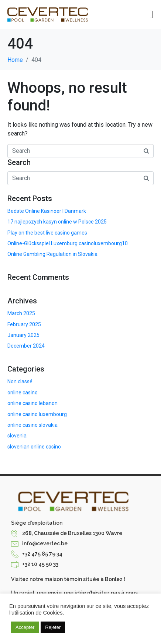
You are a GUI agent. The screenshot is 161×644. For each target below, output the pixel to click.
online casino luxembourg (37, 414)
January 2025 (23, 335)
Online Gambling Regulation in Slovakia (52, 254)
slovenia (17, 436)
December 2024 (26, 346)
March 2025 (21, 313)
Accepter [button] (25, 627)
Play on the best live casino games (47, 233)
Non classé (20, 381)
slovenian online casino (34, 447)
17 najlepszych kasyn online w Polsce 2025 (57, 222)
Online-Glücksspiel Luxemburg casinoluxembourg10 (68, 243)
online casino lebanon (32, 403)
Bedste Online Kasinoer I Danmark (47, 211)
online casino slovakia (32, 425)
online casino (23, 393)
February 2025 (24, 324)
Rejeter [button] (53, 627)
